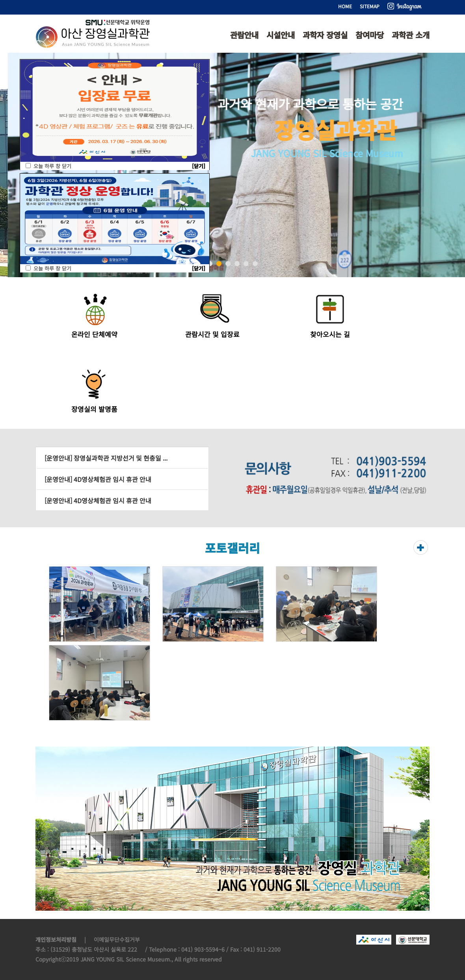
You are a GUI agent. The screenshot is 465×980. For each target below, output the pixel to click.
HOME (345, 6)
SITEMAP (370, 6)
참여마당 (370, 35)
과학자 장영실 (325, 35)
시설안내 (281, 35)
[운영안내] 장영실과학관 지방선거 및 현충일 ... (106, 458)
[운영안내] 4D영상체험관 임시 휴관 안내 (98, 479)
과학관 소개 (411, 35)
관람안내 (244, 35)
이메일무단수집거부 (117, 939)
